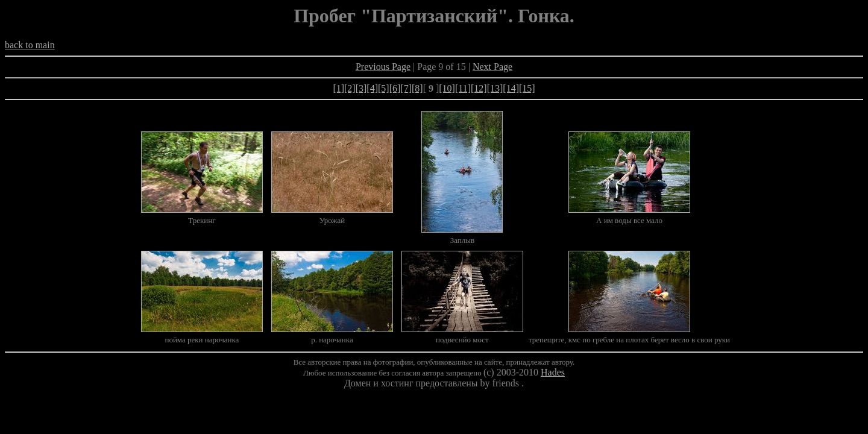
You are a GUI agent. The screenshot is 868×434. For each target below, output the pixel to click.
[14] (511, 88)
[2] (350, 88)
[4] (372, 88)
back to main (30, 45)
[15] (527, 88)
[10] (447, 88)
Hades (553, 372)
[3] (361, 88)
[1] (338, 88)
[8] (417, 88)
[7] (406, 88)
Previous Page (383, 67)
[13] (495, 88)
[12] (479, 88)
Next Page (492, 67)
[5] (384, 88)
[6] (395, 88)
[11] (463, 88)
